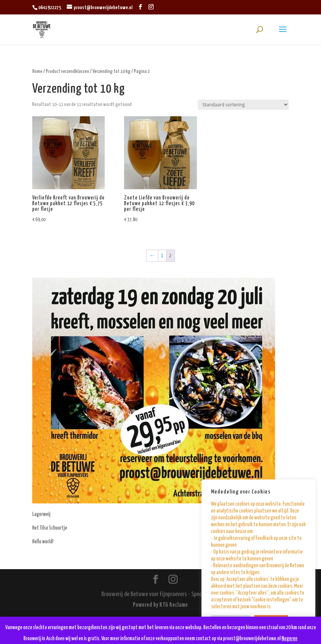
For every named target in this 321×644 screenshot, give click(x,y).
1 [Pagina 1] (162, 256)
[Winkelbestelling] (243, 105)
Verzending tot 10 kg (112, 72)
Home (37, 72)
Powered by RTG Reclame (160, 605)
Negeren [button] (290, 639)
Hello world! (43, 542)
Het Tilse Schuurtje (50, 528)
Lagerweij (41, 514)
